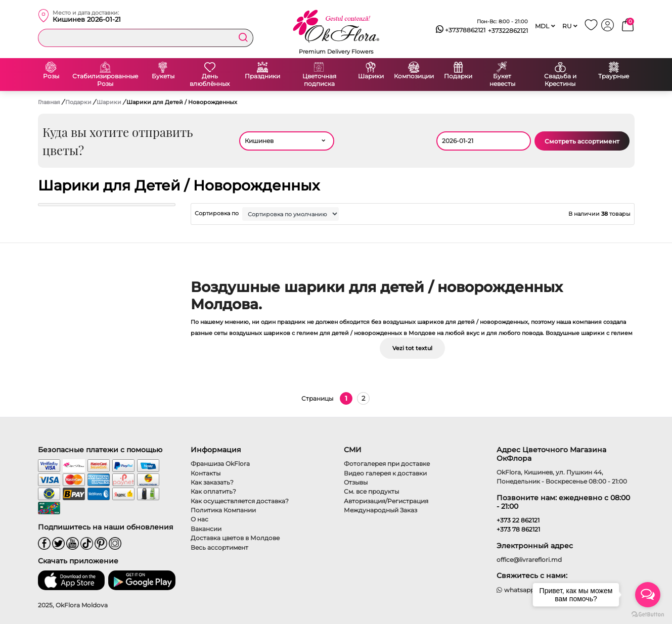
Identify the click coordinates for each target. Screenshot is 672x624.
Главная (49, 102)
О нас (199, 519)
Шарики (371, 76)
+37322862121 (508, 31)
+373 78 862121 (518, 529)
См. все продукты (371, 491)
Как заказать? (212, 482)
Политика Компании (223, 510)
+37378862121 (461, 30)
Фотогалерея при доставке (387, 464)
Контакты (206, 473)
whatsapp (516, 590)
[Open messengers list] (648, 595)
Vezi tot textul (412, 348)
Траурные (614, 76)
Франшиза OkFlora (220, 464)
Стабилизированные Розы (105, 80)
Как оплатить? (213, 491)
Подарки (458, 76)
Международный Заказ (380, 510)
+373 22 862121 (518, 520)
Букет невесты (502, 80)
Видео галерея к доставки (385, 473)
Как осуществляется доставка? (240, 501)
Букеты (163, 76)
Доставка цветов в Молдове (235, 538)
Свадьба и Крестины (560, 80)
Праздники (262, 76)
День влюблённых (210, 80)
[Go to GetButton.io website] (648, 614)
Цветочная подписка (319, 80)
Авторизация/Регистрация (386, 501)
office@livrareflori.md (529, 560)
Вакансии (206, 529)
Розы (51, 76)
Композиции (414, 76)
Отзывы (356, 482)
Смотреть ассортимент (582, 141)
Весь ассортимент (219, 547)
